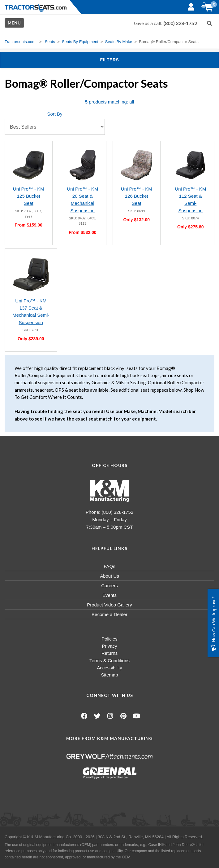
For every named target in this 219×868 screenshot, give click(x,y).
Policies (109, 639)
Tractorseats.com (20, 42)
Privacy (109, 646)
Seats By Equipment (80, 42)
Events (109, 595)
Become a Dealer (109, 614)
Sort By (55, 114)
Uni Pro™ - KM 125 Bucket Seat (29, 196)
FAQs (109, 566)
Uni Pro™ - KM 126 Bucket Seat (137, 196)
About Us (109, 576)
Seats (50, 42)
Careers (109, 586)
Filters (120, 59)
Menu (14, 23)
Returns (110, 653)
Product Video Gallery (109, 605)
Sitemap (109, 675)
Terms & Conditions (109, 661)
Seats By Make (119, 42)
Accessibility (109, 668)
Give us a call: (165, 23)
